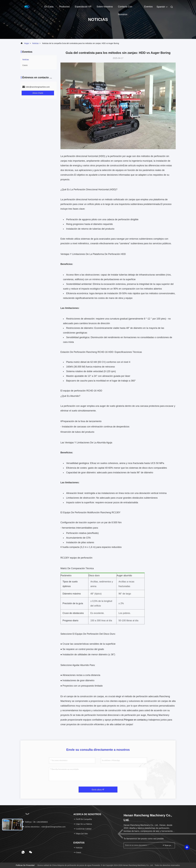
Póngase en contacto (135, 720)
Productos (64, 7)
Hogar (27, 43)
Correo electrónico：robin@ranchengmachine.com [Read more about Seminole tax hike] (44, 827)
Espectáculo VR (83, 7)
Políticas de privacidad (25, 865)
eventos (148, 7)
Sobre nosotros (105, 7)
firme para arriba (167, 845)
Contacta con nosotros (125, 8)
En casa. (49, 7)
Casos (25, 65)
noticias (35, 43)
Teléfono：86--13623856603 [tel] (35, 822)
